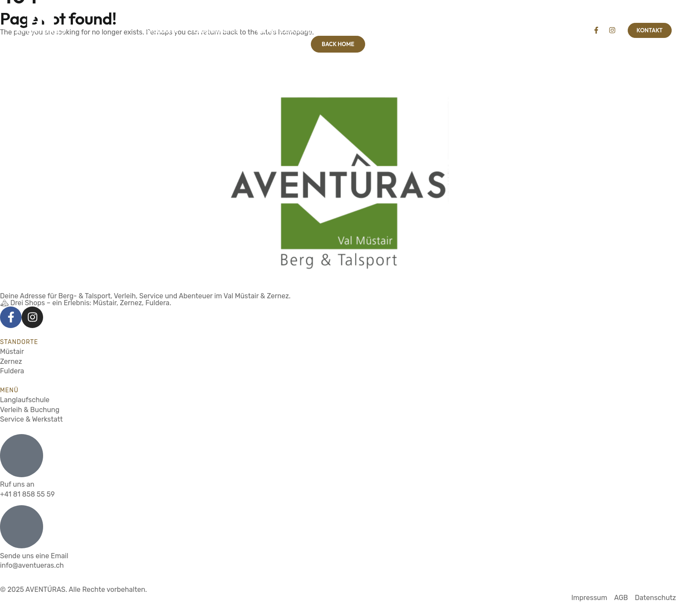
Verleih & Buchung (283, 30)
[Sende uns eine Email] (22, 527)
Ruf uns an (17, 484)
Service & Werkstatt (440, 30)
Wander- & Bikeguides (361, 30)
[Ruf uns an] (22, 456)
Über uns (500, 30)
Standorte (162, 30)
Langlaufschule (217, 30)
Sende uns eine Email (34, 556)
